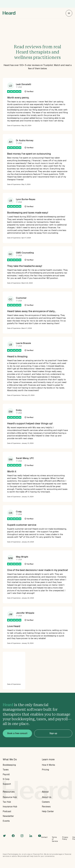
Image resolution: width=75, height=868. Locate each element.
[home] (9, 13)
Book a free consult (17, 733)
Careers (46, 802)
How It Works (48, 765)
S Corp (6, 779)
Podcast (7, 811)
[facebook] (13, 835)
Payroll (6, 774)
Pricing (45, 770)
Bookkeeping (9, 765)
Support (7, 784)
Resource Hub (10, 797)
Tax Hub (7, 802)
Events (6, 821)
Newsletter (8, 816)
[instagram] (22, 835)
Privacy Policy (65, 838)
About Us (47, 797)
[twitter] (4, 835)
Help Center (48, 811)
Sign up (53, 733)
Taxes (6, 770)
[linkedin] (31, 835)
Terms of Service (55, 839)
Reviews (46, 807)
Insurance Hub (10, 807)
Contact (44, 837)
